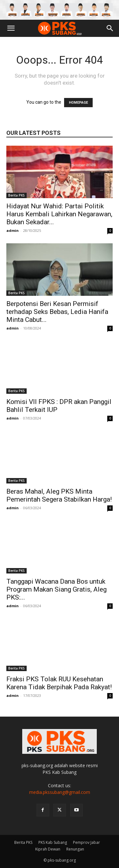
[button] (11, 28)
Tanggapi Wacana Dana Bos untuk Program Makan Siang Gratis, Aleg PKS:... (56, 589)
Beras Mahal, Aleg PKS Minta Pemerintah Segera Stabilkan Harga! (59, 495)
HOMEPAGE (78, 103)
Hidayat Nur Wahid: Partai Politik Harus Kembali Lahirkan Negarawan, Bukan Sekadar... (59, 214)
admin (13, 230)
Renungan (75, 849)
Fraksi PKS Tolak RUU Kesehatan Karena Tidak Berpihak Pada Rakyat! (59, 683)
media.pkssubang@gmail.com (60, 792)
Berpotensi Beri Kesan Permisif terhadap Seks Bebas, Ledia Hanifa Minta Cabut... (57, 312)
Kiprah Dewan (48, 849)
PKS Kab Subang (53, 842)
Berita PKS (17, 195)
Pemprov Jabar (86, 842)
